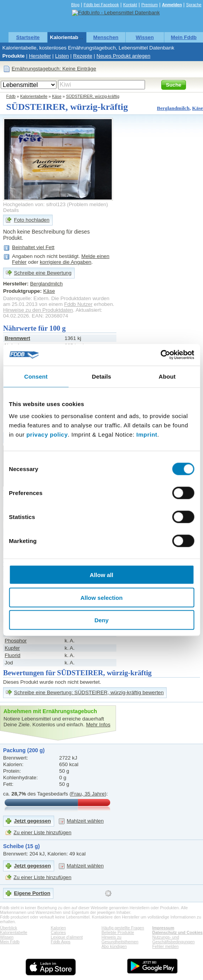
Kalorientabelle (68, 37)
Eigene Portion (32, 893)
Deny (101, 620)
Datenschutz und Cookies (177, 932)
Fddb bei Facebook (101, 5)
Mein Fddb (184, 37)
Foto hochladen (32, 220)
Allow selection (101, 597)
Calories (58, 932)
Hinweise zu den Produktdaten (38, 310)
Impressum (163, 928)
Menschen (106, 37)
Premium (149, 5)
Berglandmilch (173, 108)
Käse (57, 96)
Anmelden (172, 5)
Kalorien (58, 928)
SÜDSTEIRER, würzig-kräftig (93, 96)
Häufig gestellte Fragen (123, 928)
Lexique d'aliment (67, 937)
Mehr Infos (98, 725)
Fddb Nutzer (78, 304)
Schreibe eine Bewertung (43, 273)
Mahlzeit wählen (85, 821)
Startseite (28, 37)
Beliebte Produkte (118, 932)
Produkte (14, 56)
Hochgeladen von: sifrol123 (34, 204)
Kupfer (12, 648)
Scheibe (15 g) (21, 846)
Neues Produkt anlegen (124, 56)
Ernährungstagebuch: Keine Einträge (54, 69)
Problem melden (88, 204)
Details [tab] (102, 376)
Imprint (147, 435)
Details (11, 210)
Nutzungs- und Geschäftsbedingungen (174, 939)
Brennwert (17, 338)
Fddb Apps (61, 942)
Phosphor (16, 641)
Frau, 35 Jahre (88, 794)
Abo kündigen (114, 946)
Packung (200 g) (24, 750)
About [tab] (167, 376)
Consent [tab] (36, 376)
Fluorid (13, 655)
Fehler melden (165, 946)
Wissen (145, 37)
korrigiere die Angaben (66, 262)
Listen (62, 56)
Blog (75, 5)
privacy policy (47, 435)
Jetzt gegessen (32, 821)
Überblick (9, 928)
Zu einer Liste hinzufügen (43, 832)
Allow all (101, 575)
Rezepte (83, 56)
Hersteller (40, 56)
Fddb (11, 96)
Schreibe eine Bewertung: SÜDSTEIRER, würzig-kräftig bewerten (89, 692)
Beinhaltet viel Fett (33, 247)
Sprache (194, 5)
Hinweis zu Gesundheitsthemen (120, 939)
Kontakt (130, 5)
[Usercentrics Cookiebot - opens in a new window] (160, 355)
